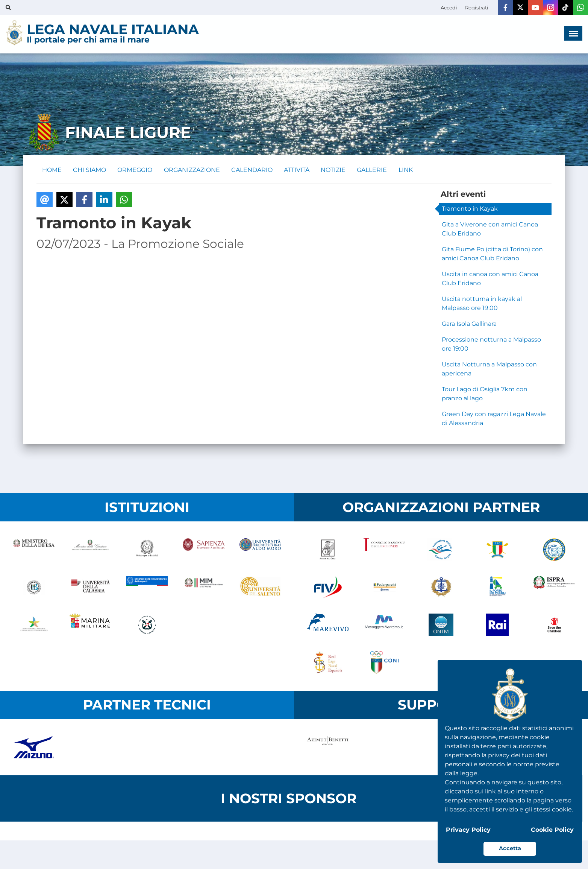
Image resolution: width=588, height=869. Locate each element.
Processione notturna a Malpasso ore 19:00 (491, 344)
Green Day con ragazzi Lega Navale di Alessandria (494, 419)
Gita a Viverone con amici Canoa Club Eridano (490, 229)
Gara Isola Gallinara (469, 324)
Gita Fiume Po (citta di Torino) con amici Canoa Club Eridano (492, 254)
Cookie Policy (552, 830)
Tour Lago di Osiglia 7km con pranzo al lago (485, 394)
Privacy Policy (468, 830)
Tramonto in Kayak (470, 209)
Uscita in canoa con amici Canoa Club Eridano (490, 279)
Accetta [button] (510, 848)
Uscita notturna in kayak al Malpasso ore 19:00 (482, 304)
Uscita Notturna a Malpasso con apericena (489, 369)
